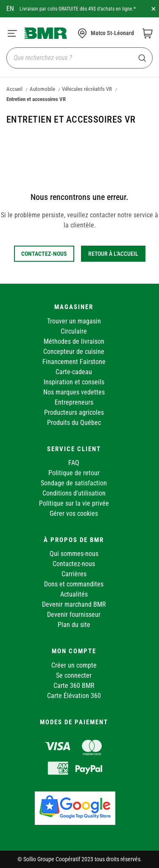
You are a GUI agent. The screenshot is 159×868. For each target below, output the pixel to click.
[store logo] (46, 33)
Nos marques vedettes (74, 392)
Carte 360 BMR (74, 686)
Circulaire (74, 331)
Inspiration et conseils (74, 382)
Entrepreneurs (74, 402)
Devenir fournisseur (74, 615)
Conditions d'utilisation (74, 493)
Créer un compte (74, 665)
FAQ (74, 463)
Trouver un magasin (74, 321)
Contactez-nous (74, 564)
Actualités (74, 594)
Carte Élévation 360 (74, 696)
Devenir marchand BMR (74, 604)
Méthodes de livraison (74, 341)
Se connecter (74, 675)
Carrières (74, 574)
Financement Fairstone (74, 362)
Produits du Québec (74, 423)
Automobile (42, 89)
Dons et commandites (74, 584)
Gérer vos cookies (74, 513)
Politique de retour (74, 473)
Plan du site (74, 625)
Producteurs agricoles (74, 412)
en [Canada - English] (10, 9)
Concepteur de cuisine (74, 352)
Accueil (14, 89)
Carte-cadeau (74, 372)
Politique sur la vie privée (74, 503)
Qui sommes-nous (74, 554)
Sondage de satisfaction (74, 483)
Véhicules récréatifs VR (87, 89)
